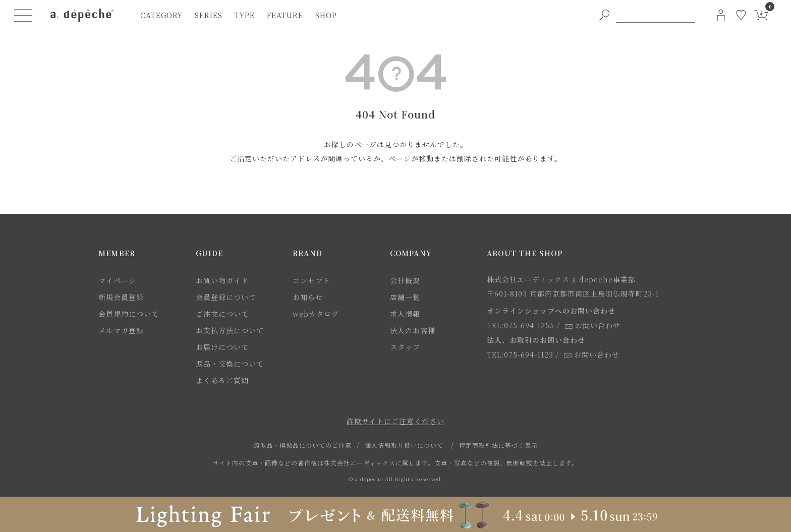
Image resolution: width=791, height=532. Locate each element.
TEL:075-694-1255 (521, 325)
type (245, 15)
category (161, 15)
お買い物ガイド (222, 280)
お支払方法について (230, 330)
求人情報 (405, 314)
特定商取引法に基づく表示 (498, 445)
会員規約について (129, 314)
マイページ (117, 280)
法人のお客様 (413, 330)
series (209, 15)
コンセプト (312, 280)
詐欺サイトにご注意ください (395, 421)
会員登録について (226, 297)
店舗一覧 (405, 297)
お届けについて (222, 347)
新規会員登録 (121, 297)
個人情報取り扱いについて (404, 445)
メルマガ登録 (121, 330)
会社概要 (405, 280)
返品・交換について (230, 364)
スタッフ (405, 347)
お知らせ (308, 297)
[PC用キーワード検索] (656, 15)
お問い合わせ (593, 325)
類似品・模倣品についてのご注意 (302, 445)
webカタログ (316, 314)
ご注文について (222, 314)
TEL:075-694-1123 (520, 354)
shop (326, 15)
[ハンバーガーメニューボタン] (23, 15)
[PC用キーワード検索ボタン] (604, 15)
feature (285, 15)
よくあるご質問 (222, 380)
